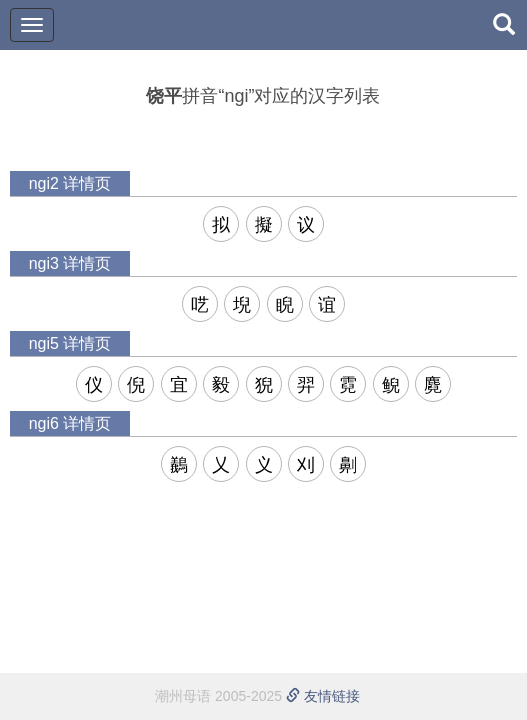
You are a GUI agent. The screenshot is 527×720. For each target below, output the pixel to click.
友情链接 (323, 696)
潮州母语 (183, 696)
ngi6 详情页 (70, 423)
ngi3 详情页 (70, 263)
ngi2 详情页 (70, 183)
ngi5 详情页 (70, 343)
